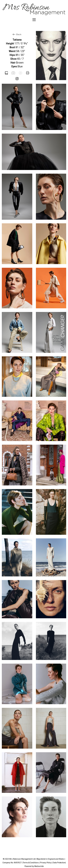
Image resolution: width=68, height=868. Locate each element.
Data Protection (59, 863)
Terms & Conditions (31, 863)
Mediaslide (39, 866)
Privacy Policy (46, 863)
